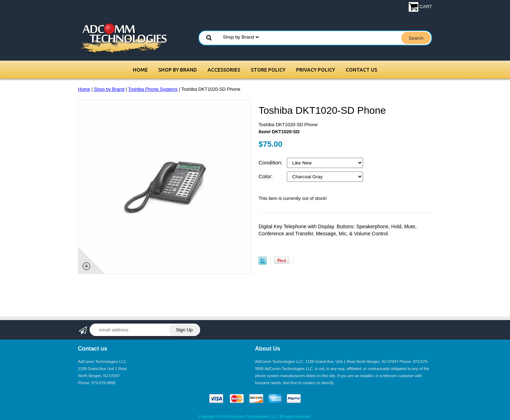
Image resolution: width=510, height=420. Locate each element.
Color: (266, 176)
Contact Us (361, 70)
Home (140, 70)
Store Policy (268, 70)
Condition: (271, 163)
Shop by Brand (178, 70)
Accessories (224, 70)
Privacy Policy (316, 70)
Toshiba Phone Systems (153, 89)
